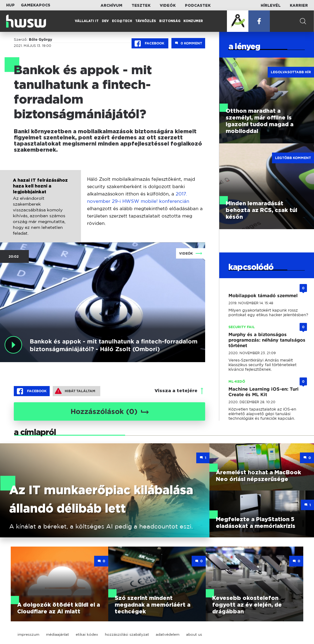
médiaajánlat (57, 634)
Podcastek (198, 6)
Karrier (299, 6)
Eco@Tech (122, 21)
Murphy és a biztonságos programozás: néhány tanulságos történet (267, 340)
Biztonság (170, 21)
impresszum (28, 634)
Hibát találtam (75, 391)
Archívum (111, 6)
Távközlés (146, 21)
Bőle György (40, 40)
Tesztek (141, 6)
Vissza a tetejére (176, 391)
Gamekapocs (36, 5)
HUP (10, 5)
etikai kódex (87, 634)
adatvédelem (168, 634)
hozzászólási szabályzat (127, 634)
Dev (105, 21)
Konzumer (193, 21)
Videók (168, 6)
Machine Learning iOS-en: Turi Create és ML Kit (264, 392)
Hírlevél (271, 6)
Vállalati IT (87, 21)
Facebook (150, 44)
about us (194, 634)
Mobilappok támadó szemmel (263, 296)
